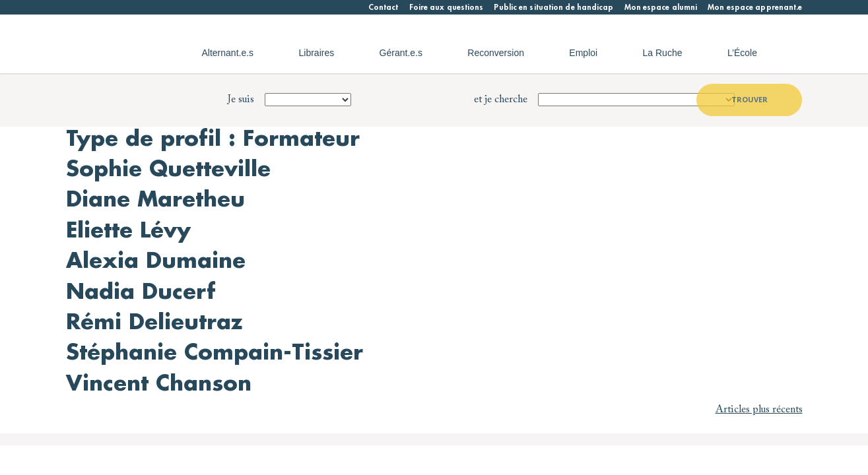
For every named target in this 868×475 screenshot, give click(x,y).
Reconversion (496, 53)
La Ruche (663, 53)
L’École (742, 53)
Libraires (317, 53)
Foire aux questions (447, 7)
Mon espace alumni (661, 7)
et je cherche (501, 100)
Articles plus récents (759, 410)
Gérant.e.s (401, 53)
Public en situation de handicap (553, 7)
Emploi (583, 53)
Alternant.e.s (228, 53)
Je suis (241, 100)
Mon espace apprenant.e (755, 7)
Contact (384, 7)
